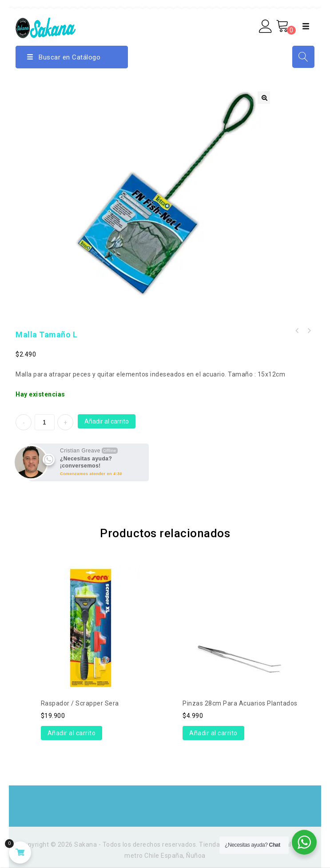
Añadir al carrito (107, 421)
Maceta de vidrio (297, 331)
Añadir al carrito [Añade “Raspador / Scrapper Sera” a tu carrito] (72, 733)
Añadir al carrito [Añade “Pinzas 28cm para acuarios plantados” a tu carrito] (213, 733)
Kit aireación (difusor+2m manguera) (309, 331)
